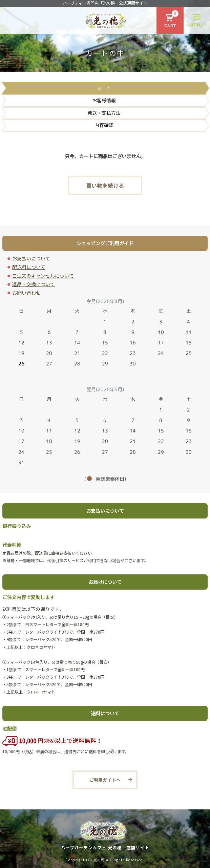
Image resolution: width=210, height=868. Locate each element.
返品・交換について (34, 284)
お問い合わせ (26, 293)
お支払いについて (31, 258)
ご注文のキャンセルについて (43, 276)
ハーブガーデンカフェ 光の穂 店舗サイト (105, 848)
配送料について (29, 267)
